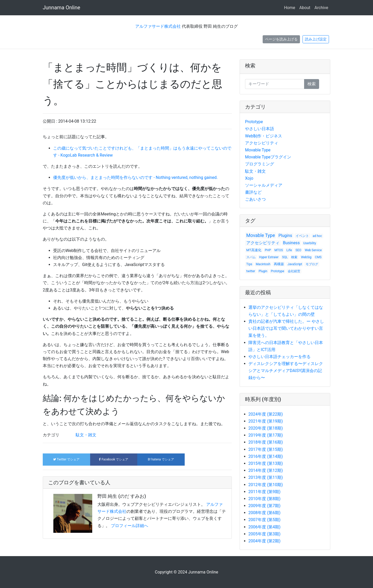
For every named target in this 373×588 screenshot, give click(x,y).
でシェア (66, 459)
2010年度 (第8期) (264, 499)
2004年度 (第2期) (264, 541)
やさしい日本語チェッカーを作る (279, 357)
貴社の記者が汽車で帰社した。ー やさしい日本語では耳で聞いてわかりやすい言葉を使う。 (286, 328)
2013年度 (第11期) (266, 477)
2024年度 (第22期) (266, 414)
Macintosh (263, 264)
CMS (318, 257)
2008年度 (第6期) (264, 513)
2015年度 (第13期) (266, 463)
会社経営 (294, 271)
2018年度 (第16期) (266, 442)
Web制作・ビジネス (264, 136)
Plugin (263, 271)
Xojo (249, 178)
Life (289, 250)
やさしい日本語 (260, 129)
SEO (298, 250)
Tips (249, 264)
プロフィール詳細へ (130, 526)
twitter (251, 271)
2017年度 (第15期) (266, 449)
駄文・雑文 (86, 435)
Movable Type (258, 150)
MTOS (279, 250)
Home (289, 8)
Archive (321, 8)
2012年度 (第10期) (266, 485)
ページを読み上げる (281, 39)
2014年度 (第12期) (266, 470)
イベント (302, 236)
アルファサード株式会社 (158, 26)
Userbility (310, 243)
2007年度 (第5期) (264, 520)
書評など (253, 192)
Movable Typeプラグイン (268, 157)
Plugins (285, 236)
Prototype (254, 122)
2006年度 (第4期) (264, 527)
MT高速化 (254, 250)
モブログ (312, 264)
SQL (285, 257)
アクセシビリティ (262, 143)
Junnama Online (62, 8)
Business (291, 243)
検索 (250, 66)
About (305, 8)
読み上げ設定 (316, 39)
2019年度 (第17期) (266, 435)
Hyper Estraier (269, 257)
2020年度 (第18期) (266, 428)
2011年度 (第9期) (264, 492)
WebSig (306, 257)
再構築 (279, 264)
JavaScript (295, 264)
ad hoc (317, 236)
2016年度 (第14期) (266, 456)
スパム (251, 257)
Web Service (313, 250)
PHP (268, 250)
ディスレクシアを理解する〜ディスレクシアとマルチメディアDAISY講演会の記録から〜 (286, 371)
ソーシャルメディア (264, 185)
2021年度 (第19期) (266, 421)
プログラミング (260, 164)
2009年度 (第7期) (264, 506)
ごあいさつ (255, 199)
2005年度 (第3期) (264, 534)
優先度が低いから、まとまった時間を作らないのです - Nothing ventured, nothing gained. (135, 177)
